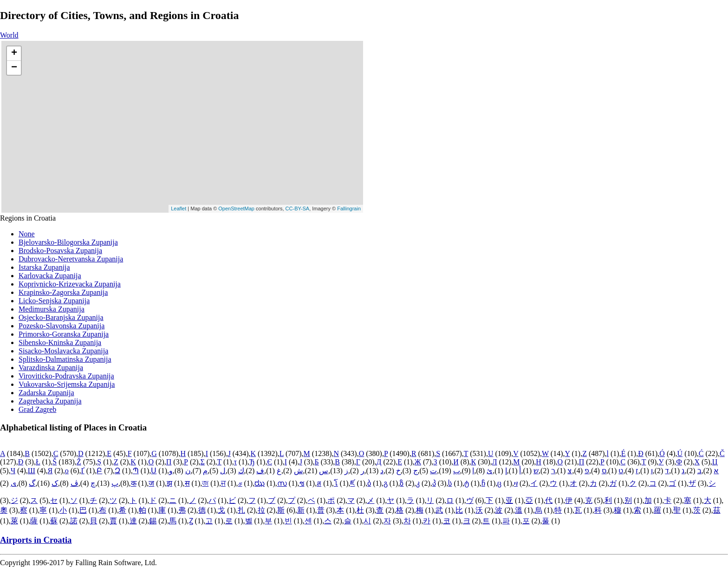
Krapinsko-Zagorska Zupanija (63, 292)
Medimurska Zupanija (52, 309)
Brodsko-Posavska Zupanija (60, 251)
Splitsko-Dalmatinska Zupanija (65, 359)
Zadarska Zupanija (46, 393)
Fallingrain (349, 209)
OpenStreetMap (236, 209)
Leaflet (179, 209)
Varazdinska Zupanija (51, 368)
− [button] (14, 68)
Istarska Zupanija (44, 267)
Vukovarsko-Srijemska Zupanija (67, 384)
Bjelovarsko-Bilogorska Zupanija (68, 242)
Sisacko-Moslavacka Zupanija (63, 351)
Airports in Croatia (36, 540)
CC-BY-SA (298, 209)
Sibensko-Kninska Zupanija (60, 342)
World (9, 35)
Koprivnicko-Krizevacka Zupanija (70, 284)
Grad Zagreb (37, 409)
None (27, 234)
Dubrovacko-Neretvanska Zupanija (71, 259)
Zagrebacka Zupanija (50, 401)
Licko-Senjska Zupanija (54, 301)
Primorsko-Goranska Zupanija (64, 334)
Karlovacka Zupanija (50, 276)
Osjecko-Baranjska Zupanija (61, 317)
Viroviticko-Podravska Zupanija (66, 376)
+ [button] (14, 53)
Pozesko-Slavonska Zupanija (62, 326)
